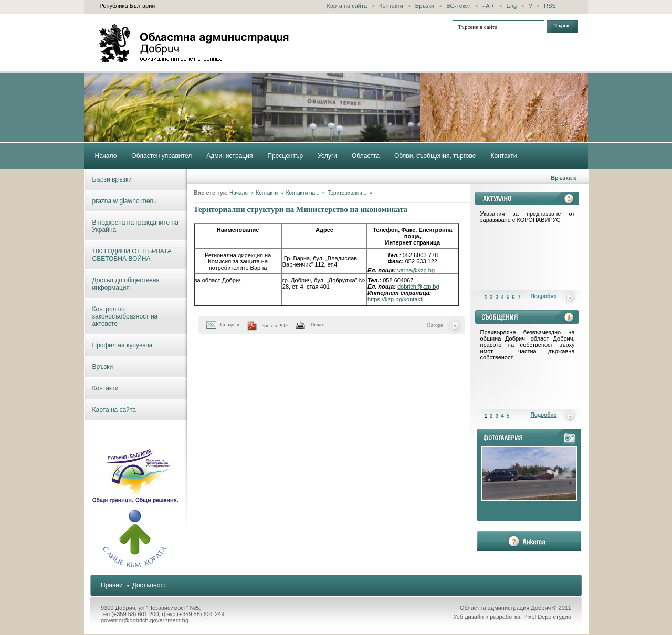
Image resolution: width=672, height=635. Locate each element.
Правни (112, 585)
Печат (317, 325)
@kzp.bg (428, 287)
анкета (529, 541)
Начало (239, 193)
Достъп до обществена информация (126, 284)
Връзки (425, 6)
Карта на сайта (347, 6)
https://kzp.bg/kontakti (395, 299)
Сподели (230, 325)
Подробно (544, 296)
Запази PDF (275, 326)
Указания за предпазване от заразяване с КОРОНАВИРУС (528, 217)
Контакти (391, 6)
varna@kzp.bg (416, 270)
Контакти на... (303, 193)
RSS (550, 6)
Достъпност (149, 585)
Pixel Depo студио (547, 617)
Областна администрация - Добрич (194, 43)
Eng (512, 6)
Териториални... (347, 193)
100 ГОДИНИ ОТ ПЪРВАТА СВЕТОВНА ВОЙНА (132, 255)
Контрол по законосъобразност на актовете (125, 316)
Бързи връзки (112, 179)
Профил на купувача (123, 345)
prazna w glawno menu (125, 201)
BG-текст (458, 6)
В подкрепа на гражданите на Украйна (135, 226)
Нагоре (435, 325)
